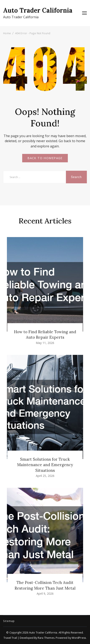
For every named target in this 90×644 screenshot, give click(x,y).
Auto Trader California (38, 10)
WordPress (79, 638)
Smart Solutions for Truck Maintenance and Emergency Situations (45, 465)
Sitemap (9, 621)
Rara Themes (46, 638)
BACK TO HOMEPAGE (45, 158)
